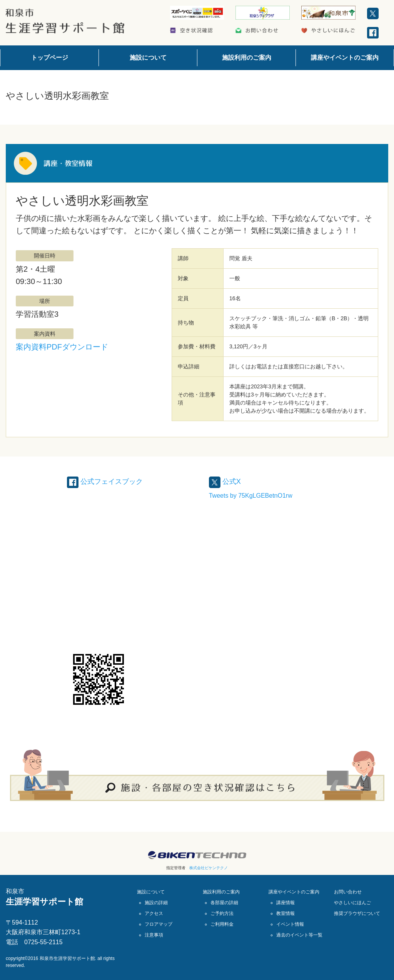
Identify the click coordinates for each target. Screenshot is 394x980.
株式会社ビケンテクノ (209, 867)
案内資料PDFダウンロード (62, 347)
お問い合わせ (348, 891)
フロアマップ (159, 924)
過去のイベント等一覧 (299, 935)
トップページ (50, 58)
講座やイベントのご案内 (345, 58)
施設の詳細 (156, 902)
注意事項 (154, 935)
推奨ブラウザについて (357, 913)
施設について (148, 58)
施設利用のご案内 (247, 58)
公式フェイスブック (109, 481)
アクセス (154, 913)
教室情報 (285, 913)
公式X (226, 481)
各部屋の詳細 (224, 902)
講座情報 (285, 902)
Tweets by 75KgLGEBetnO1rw (251, 495)
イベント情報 (290, 924)
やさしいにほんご (352, 902)
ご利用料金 (222, 924)
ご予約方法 (222, 913)
